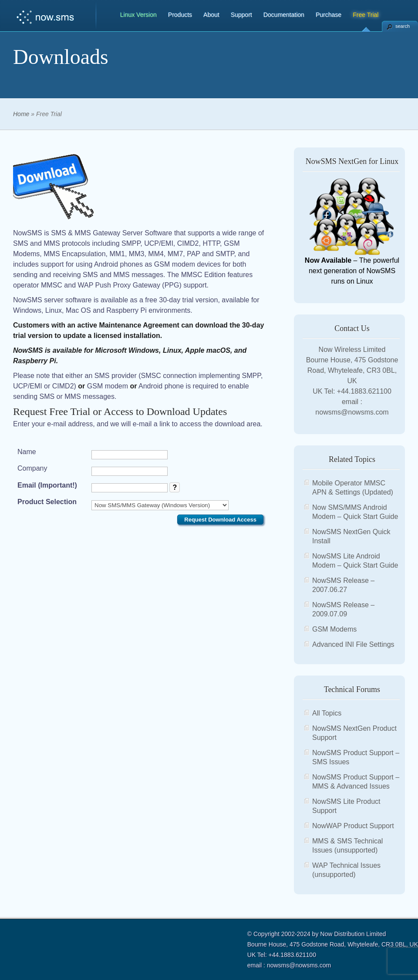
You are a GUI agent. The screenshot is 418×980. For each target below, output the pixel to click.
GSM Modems (334, 629)
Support (241, 15)
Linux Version (138, 15)
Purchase (329, 15)
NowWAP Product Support (353, 826)
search (403, 26)
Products (180, 15)
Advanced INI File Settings (353, 644)
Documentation (284, 15)
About (211, 15)
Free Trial (366, 15)
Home (21, 114)
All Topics (327, 713)
